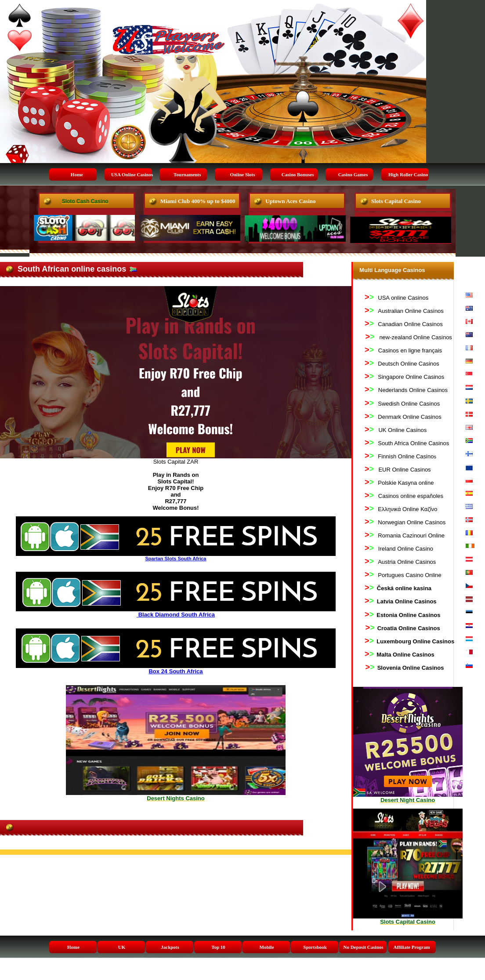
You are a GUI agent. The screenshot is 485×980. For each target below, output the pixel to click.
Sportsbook (315, 947)
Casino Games (353, 174)
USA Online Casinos (132, 174)
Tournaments (187, 174)
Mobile (267, 947)
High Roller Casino (408, 174)
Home (77, 174)
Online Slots (242, 174)
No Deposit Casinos (363, 947)
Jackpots (170, 947)
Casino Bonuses (298, 174)
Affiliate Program (411, 947)
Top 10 (218, 947)
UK (122, 947)
